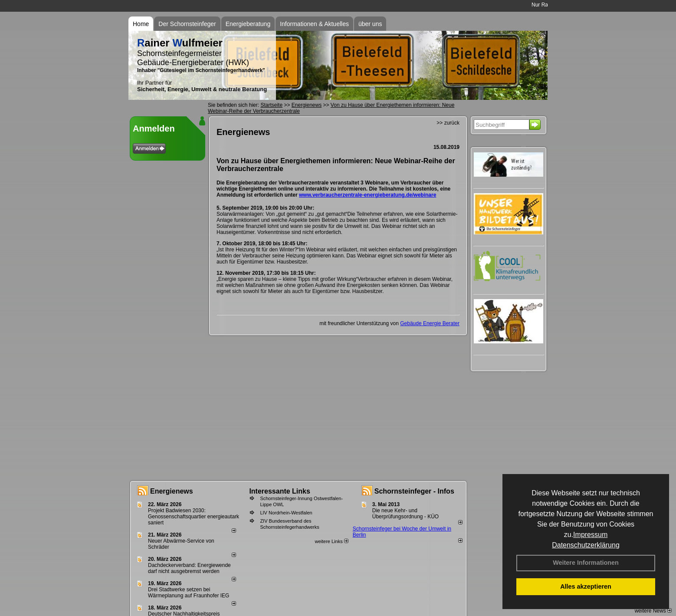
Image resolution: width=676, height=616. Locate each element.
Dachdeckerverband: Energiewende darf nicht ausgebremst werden (189, 568)
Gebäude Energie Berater (430, 323)
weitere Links (331, 541)
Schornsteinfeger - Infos (414, 491)
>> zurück (448, 123)
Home (141, 24)
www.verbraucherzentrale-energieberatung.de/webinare (368, 195)
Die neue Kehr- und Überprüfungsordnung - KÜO (405, 514)
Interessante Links (280, 491)
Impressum (590, 535)
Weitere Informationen (586, 563)
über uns (370, 24)
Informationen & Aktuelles (314, 24)
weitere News (653, 611)
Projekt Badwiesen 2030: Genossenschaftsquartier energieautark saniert (194, 517)
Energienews (172, 491)
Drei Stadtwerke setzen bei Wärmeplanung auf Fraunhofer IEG (189, 593)
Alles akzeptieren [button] (586, 586)
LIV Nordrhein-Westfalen (286, 513)
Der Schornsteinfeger (187, 24)
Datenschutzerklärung (586, 545)
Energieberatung (248, 24)
